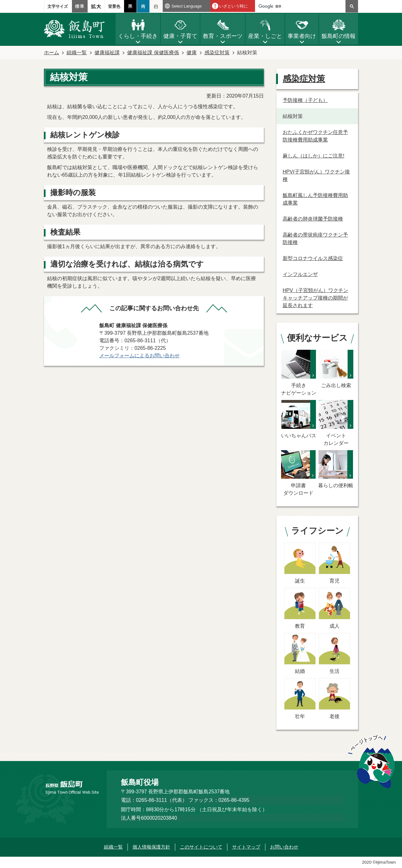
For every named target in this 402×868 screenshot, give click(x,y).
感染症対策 (217, 53)
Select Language (187, 6)
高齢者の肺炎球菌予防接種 (313, 219)
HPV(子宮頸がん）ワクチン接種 (316, 176)
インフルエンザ (300, 274)
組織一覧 (77, 53)
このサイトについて (201, 847)
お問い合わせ (284, 847)
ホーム (52, 53)
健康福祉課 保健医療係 (153, 53)
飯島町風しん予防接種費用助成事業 (315, 199)
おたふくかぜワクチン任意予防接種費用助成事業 (315, 136)
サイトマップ (246, 847)
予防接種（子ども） (305, 100)
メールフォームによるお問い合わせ (139, 356)
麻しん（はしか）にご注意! (313, 156)
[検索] (302, 6)
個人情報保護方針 (151, 847)
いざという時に (234, 6)
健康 (192, 53)
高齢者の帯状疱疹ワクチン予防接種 (315, 239)
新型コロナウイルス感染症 (313, 258)
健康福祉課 (107, 53)
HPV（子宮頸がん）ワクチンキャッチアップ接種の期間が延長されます (315, 298)
